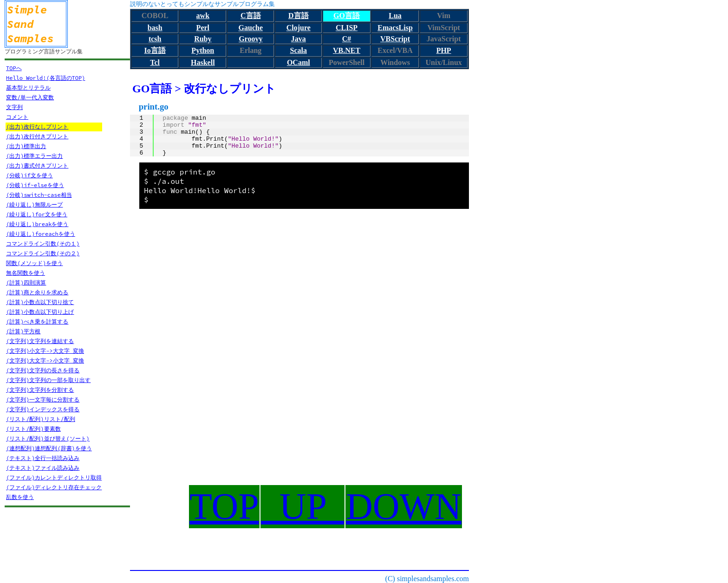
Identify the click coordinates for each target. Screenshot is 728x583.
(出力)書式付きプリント (37, 165)
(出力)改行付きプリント (37, 136)
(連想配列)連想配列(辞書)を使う (49, 448)
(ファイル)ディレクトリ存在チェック (54, 487)
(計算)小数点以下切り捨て (40, 302)
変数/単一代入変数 (30, 97)
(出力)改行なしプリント (37, 126)
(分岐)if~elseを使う (35, 185)
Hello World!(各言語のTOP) (45, 78)
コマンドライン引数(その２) (43, 253)
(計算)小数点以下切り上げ (40, 312)
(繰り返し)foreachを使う (41, 234)
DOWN (404, 506)
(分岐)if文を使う (29, 175)
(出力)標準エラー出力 (34, 156)
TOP (224, 506)
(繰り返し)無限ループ (34, 204)
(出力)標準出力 (26, 146)
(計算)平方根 (23, 331)
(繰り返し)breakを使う (37, 224)
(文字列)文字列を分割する (40, 390)
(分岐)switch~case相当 (39, 195)
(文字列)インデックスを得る (43, 409)
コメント (17, 117)
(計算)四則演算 (26, 282)
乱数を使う (20, 497)
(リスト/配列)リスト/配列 (41, 419)
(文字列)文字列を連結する (40, 341)
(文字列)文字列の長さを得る (43, 370)
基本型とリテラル (28, 87)
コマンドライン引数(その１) (43, 243)
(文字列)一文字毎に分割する (43, 399)
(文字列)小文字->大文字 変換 (45, 351)
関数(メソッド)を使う (34, 263)
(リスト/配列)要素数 (33, 429)
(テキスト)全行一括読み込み (43, 458)
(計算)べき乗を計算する (37, 321)
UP (302, 506)
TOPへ (14, 68)
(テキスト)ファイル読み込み (43, 468)
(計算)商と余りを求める (37, 292)
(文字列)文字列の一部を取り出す (48, 380)
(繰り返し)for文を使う (37, 214)
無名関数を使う (26, 273)
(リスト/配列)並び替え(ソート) (48, 438)
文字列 (14, 107)
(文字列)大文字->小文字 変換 (45, 360)
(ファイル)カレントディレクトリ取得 (54, 477)
